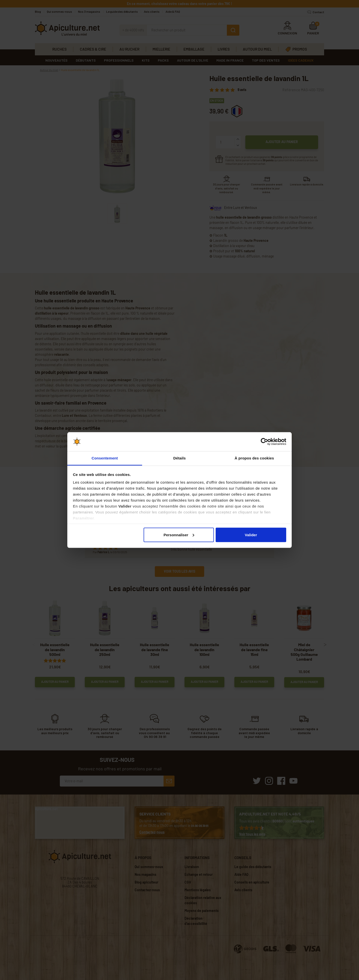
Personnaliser (179, 535)
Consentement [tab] (105, 458)
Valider (251, 535)
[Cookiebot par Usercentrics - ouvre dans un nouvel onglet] (264, 442)
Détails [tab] (179, 458)
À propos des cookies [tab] (254, 458)
